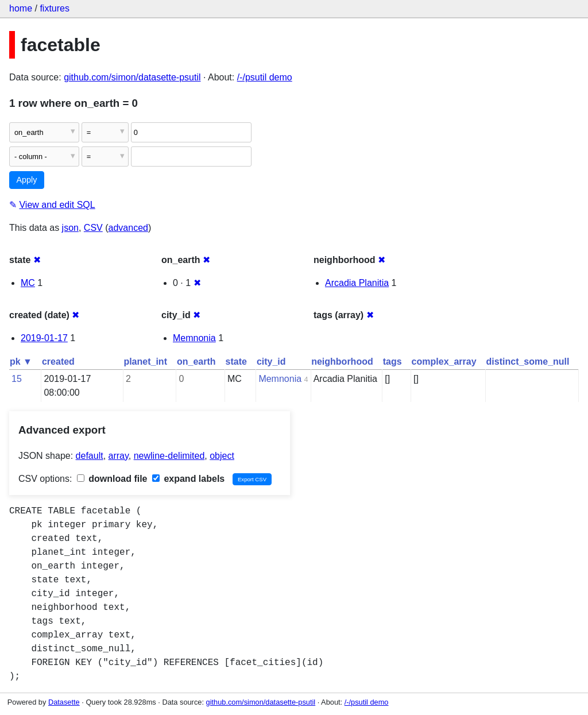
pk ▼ (21, 362)
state (236, 362)
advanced (128, 228)
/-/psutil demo (265, 77)
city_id (271, 362)
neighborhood (342, 362)
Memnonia (194, 338)
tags (392, 362)
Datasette (64, 702)
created (58, 362)
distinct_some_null (528, 362)
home (21, 8)
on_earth (196, 362)
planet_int (145, 362)
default (90, 456)
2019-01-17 (44, 338)
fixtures (55, 8)
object (222, 456)
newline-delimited (169, 456)
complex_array (444, 362)
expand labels (188, 479)
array (119, 456)
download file (112, 479)
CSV (93, 228)
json (70, 228)
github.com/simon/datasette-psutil (132, 77)
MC (28, 283)
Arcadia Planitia (357, 283)
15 (17, 379)
